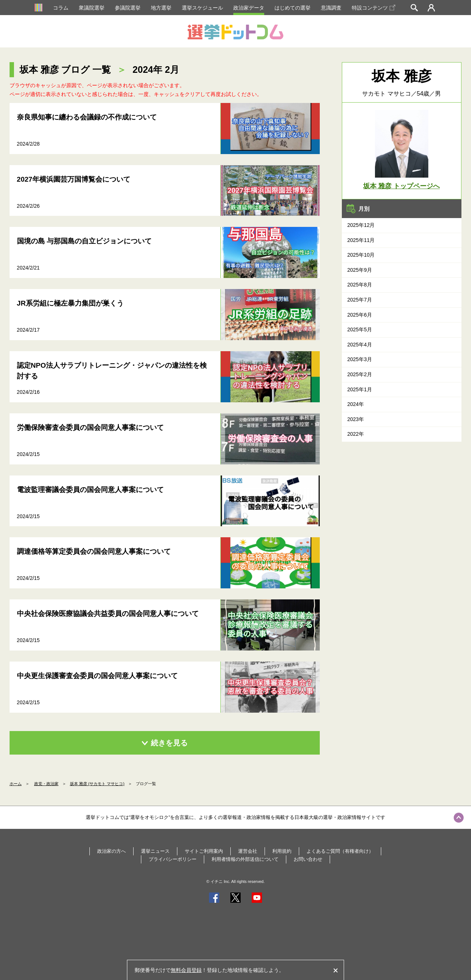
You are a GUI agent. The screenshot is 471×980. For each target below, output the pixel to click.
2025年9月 (360, 270)
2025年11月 (361, 240)
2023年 (356, 419)
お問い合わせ (308, 859)
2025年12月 (361, 225)
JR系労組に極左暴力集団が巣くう (70, 303)
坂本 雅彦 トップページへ (401, 186)
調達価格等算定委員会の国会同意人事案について (94, 551)
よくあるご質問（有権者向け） (340, 851)
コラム (61, 8)
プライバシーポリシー (173, 859)
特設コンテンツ (373, 8)
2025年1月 (360, 389)
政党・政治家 (46, 784)
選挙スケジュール (202, 8)
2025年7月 (360, 300)
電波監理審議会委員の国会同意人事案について (90, 490)
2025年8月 (360, 285)
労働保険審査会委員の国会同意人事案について (90, 427)
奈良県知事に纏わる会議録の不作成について (87, 117)
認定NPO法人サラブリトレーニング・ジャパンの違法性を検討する (112, 371)
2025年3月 (360, 359)
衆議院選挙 (92, 8)
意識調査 (331, 8)
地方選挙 (161, 8)
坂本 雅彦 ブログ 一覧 (65, 70)
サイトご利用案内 (204, 851)
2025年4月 (360, 345)
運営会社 (248, 851)
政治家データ (249, 8)
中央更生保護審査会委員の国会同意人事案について (97, 676)
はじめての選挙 (293, 8)
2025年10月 (361, 255)
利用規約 (282, 851)
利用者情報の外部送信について (245, 859)
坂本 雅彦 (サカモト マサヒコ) (97, 784)
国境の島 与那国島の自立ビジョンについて (84, 241)
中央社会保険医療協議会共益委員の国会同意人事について (108, 614)
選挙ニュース (155, 851)
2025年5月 (360, 329)
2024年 (356, 404)
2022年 (356, 434)
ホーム (16, 784)
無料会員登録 (186, 970)
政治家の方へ (111, 851)
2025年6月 (360, 315)
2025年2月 (360, 374)
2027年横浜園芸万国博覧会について (74, 179)
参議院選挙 (128, 8)
